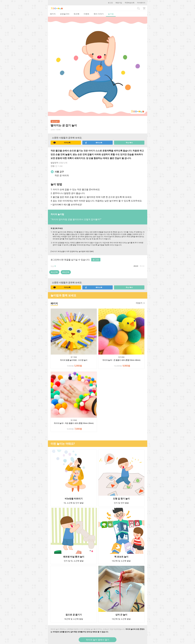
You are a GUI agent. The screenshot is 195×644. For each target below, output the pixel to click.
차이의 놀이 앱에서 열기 (98, 640)
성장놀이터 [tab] (65, 14)
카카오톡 (62, 143)
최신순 (142, 266)
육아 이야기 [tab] (99, 14)
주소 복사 (129, 143)
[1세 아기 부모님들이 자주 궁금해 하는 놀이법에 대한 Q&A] (72, 251)
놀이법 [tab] (111, 14)
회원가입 (119, 3)
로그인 (110, 3)
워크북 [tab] (77, 14)
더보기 (140, 303)
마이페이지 (141, 3)
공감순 (136, 266)
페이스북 (94, 143)
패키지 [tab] (53, 14)
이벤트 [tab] (87, 14)
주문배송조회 (130, 3)
